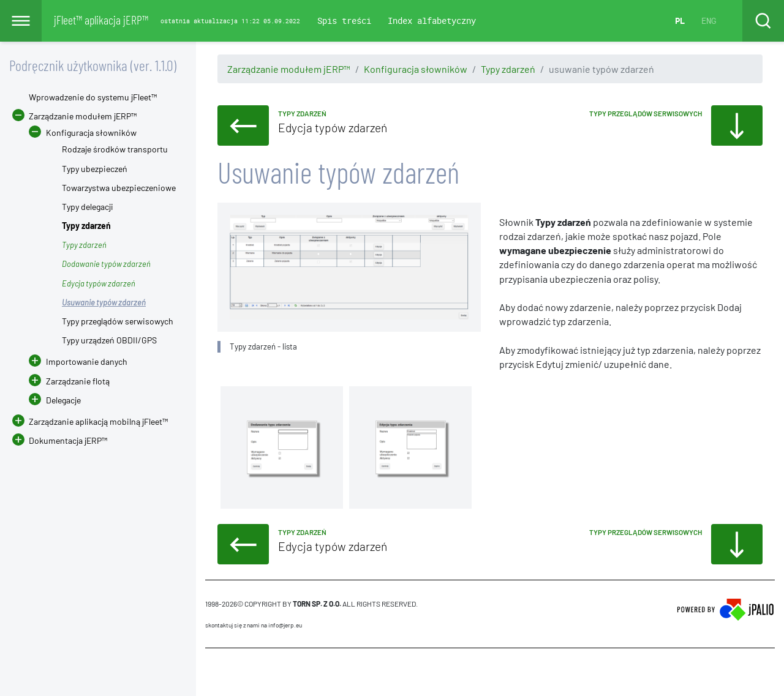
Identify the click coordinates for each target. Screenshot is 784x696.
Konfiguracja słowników (416, 69)
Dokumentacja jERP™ (60, 440)
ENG (709, 21)
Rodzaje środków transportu (115, 149)
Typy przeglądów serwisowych (118, 321)
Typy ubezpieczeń (95, 169)
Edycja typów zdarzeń (99, 283)
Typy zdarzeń (508, 69)
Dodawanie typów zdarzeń (106, 264)
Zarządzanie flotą (78, 381)
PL (680, 21)
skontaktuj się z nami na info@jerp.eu (254, 625)
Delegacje (55, 400)
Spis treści (344, 21)
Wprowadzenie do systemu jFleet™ (93, 97)
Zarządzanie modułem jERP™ (289, 69)
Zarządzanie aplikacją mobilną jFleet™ (98, 421)
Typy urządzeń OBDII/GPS (109, 340)
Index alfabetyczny (432, 21)
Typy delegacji (88, 207)
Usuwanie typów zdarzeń (104, 302)
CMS (212, 672)
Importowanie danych (87, 361)
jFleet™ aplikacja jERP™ (101, 20)
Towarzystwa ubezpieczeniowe (119, 188)
